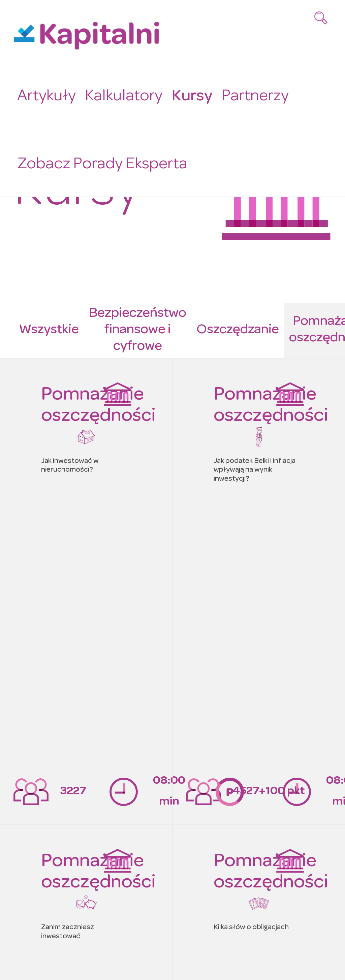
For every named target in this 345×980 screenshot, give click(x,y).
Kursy (187, 95)
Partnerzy (250, 95)
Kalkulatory (121, 95)
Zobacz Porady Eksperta (100, 162)
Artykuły (45, 95)
